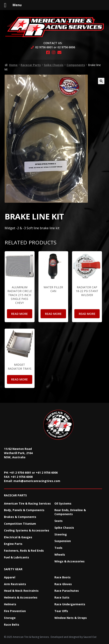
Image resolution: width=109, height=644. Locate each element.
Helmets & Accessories (21, 597)
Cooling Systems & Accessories (27, 530)
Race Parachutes (67, 591)
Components (76, 65)
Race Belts (12, 625)
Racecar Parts (31, 65)
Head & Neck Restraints (21, 591)
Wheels (60, 555)
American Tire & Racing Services (27, 503)
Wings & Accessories (69, 561)
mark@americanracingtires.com (37, 481)
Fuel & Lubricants (16, 557)
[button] (101, 81)
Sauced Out (90, 637)
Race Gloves (63, 584)
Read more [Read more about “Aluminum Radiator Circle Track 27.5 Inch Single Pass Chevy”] (19, 314)
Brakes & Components (20, 517)
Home (13, 65)
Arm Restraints (15, 584)
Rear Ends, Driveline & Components (70, 512)
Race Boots (62, 577)
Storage (10, 618)
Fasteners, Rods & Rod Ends (24, 551)
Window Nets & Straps (71, 618)
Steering (61, 534)
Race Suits (62, 597)
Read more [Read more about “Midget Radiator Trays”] (19, 379)
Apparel (10, 577)
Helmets (10, 604)
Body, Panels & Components (24, 510)
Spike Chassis (54, 65)
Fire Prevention (15, 611)
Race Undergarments (70, 604)
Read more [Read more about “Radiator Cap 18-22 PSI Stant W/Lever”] (87, 314)
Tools (58, 548)
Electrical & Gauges (18, 537)
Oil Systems (63, 503)
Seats (58, 521)
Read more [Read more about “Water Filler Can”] (53, 314)
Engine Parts (13, 544)
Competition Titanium (20, 524)
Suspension (63, 541)
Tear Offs (61, 611)
